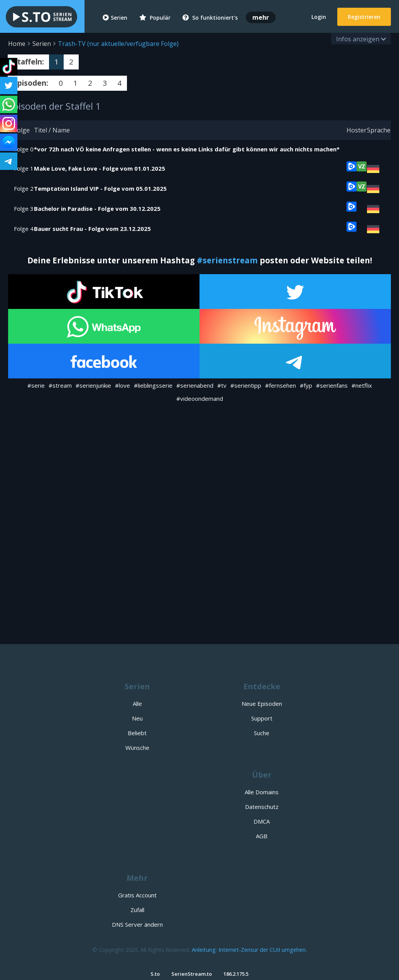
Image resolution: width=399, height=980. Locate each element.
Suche (262, 733)
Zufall (137, 910)
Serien (115, 18)
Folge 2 (24, 188)
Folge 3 (24, 209)
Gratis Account (137, 895)
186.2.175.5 (236, 974)
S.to (155, 974)
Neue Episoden (262, 704)
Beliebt (137, 733)
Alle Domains (262, 792)
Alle (137, 704)
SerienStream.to (192, 974)
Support (262, 718)
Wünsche (137, 748)
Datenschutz (262, 807)
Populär (155, 18)
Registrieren (364, 17)
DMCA (262, 821)
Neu (137, 718)
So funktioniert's (210, 18)
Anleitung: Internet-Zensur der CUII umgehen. (249, 950)
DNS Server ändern (137, 924)
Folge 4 (24, 229)
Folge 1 (24, 168)
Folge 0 (24, 149)
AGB (262, 836)
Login (319, 17)
